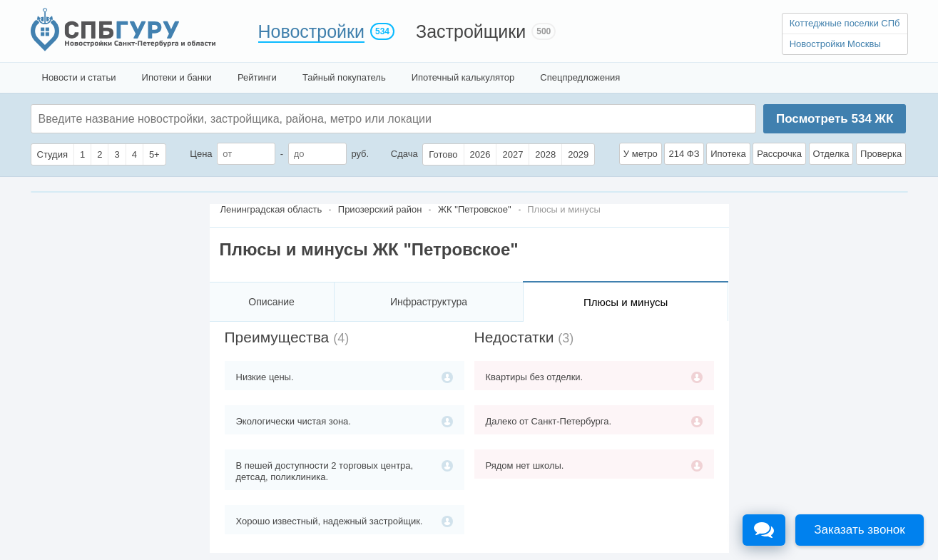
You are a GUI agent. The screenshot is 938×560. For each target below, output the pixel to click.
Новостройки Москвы (835, 44)
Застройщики (471, 31)
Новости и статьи (79, 77)
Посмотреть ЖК (835, 119)
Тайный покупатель (344, 77)
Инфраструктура (429, 302)
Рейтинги (257, 77)
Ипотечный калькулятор (463, 77)
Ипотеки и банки (177, 77)
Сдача (404, 154)
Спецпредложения (580, 77)
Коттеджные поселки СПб (845, 23)
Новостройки (312, 31)
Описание (271, 302)
